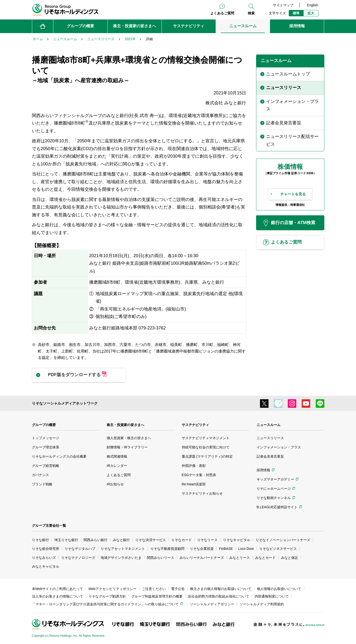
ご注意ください (154, 589)
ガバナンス (40, 475)
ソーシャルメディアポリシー (212, 604)
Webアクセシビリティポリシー (112, 589)
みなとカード (265, 558)
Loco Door (246, 549)
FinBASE (226, 549)
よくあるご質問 (222, 13)
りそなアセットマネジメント (123, 549)
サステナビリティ (195, 425)
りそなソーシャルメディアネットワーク (65, 403)
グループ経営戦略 (46, 466)
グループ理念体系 (46, 447)
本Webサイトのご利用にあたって (58, 589)
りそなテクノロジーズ (78, 558)
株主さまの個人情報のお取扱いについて (221, 589)
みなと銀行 (121, 540)
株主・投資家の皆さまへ (125, 425)
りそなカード (182, 540)
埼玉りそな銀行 (66, 540)
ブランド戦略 (42, 484)
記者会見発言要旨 (270, 456)
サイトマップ (283, 5)
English (313, 5)
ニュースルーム (269, 425)
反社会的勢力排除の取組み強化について (219, 596)
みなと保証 (289, 558)
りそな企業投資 (202, 549)
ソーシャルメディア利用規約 (262, 604)
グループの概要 (44, 425)
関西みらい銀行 (96, 540)
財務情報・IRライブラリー (127, 447)
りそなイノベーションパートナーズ (283, 540)
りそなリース (207, 540)
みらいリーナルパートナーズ (202, 558)
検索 (251, 13)
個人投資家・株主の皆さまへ (129, 438)
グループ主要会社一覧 (49, 526)
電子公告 (178, 589)
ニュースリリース (270, 438)
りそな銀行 (40, 540)
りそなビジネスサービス (278, 549)
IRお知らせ (115, 484)
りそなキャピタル (237, 540)
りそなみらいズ (44, 558)
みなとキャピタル (46, 566)
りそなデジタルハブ (80, 549)
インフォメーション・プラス (279, 447)
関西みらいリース (161, 558)
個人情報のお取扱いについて (279, 589)
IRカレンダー (117, 466)
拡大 (311, 13)
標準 (296, 13)
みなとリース (240, 558)
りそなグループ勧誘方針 (107, 596)
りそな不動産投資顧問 (167, 549)
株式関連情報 (117, 456)
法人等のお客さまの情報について (58, 596)
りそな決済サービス (151, 540)
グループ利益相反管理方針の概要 (157, 596)
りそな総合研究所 (46, 549)
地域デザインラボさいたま (121, 558)
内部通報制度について (272, 596)
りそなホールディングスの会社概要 (59, 456)
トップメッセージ (46, 438)
